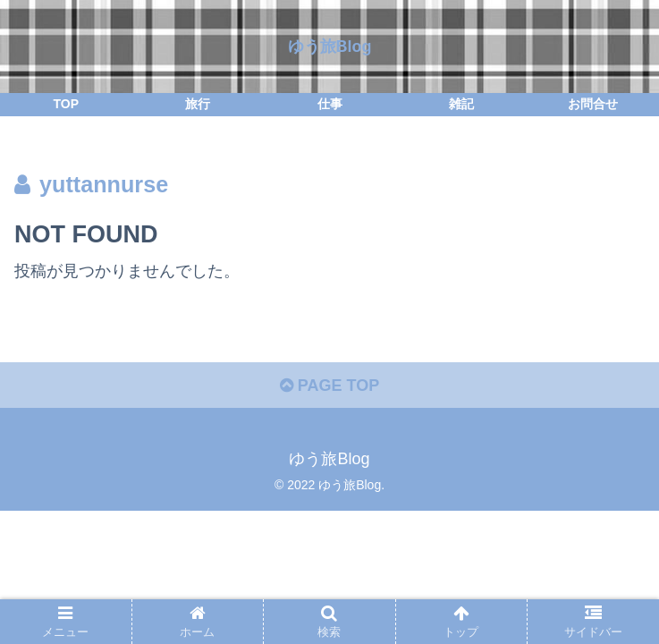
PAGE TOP (329, 386)
